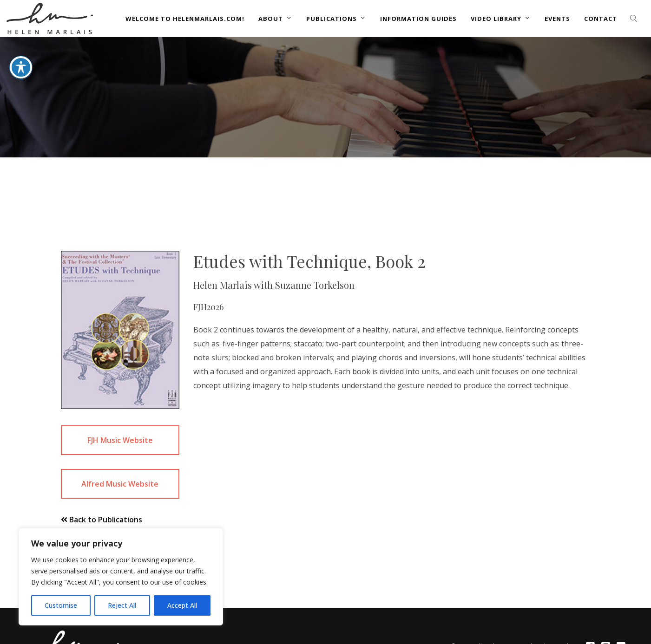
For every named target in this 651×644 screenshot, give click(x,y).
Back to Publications (102, 520)
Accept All (182, 605)
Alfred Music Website (120, 484)
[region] (121, 577)
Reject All (122, 605)
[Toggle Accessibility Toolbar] (21, 57)
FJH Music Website (120, 440)
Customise (61, 605)
